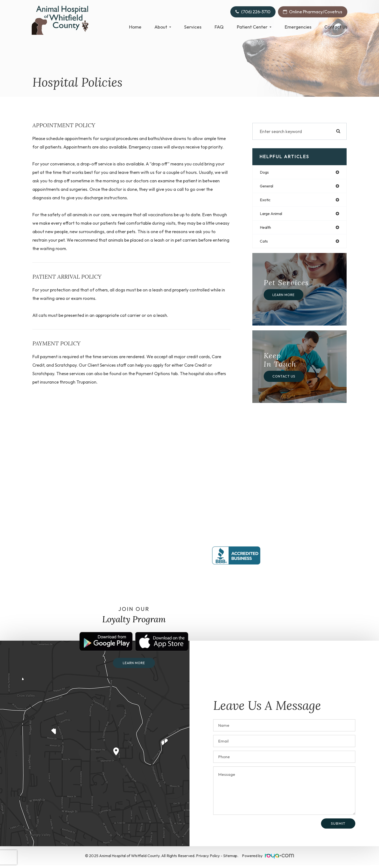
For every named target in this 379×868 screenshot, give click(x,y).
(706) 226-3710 (256, 12)
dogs (265, 172)
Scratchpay (66, 365)
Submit (338, 826)
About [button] (163, 27)
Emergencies (298, 27)
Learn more (134, 666)
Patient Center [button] (254, 27)
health (266, 229)
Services (193, 27)
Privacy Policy (208, 859)
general (268, 187)
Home (135, 27)
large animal (273, 215)
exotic (266, 201)
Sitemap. (231, 859)
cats (264, 244)
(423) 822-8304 (314, 545)
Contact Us (336, 27)
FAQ (219, 27)
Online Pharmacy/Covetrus (316, 12)
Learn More (285, 297)
